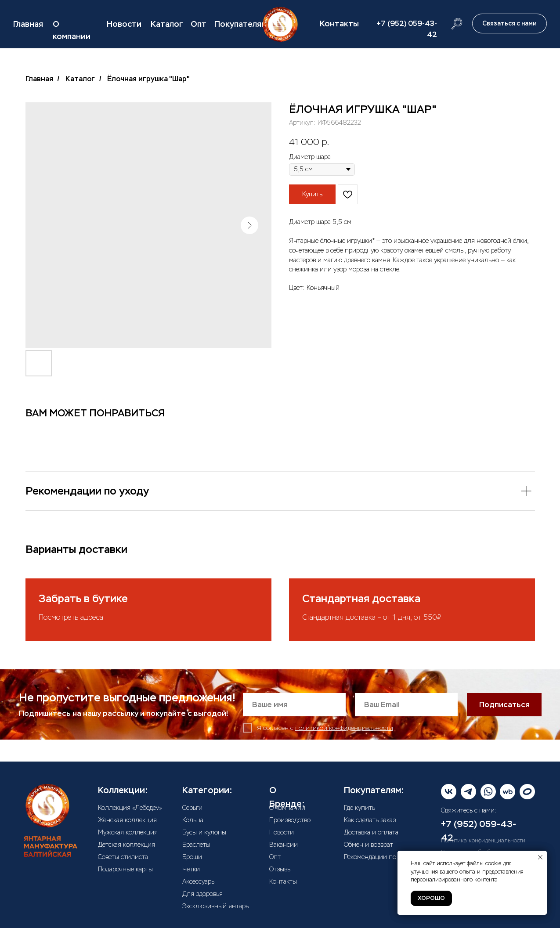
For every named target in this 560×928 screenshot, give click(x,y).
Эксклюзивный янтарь (215, 906)
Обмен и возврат (369, 845)
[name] (294, 705)
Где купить (359, 808)
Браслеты (196, 845)
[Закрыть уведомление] (540, 857)
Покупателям (240, 24)
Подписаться (504, 705)
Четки (191, 869)
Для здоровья (202, 894)
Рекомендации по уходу (379, 857)
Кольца (193, 820)
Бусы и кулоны (204, 832)
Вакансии (284, 845)
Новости (124, 24)
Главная (28, 24)
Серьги (192, 808)
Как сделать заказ (370, 820)
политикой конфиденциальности (344, 728)
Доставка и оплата (371, 832)
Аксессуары (199, 881)
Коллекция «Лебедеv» (130, 808)
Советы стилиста (123, 857)
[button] (509, 23)
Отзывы (280, 869)
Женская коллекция (127, 820)
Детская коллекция (126, 845)
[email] (406, 705)
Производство (290, 820)
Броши (192, 857)
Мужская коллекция (128, 832)
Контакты (339, 24)
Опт (199, 24)
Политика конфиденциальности (483, 841)
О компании (287, 808)
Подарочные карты (125, 869)
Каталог (167, 24)
